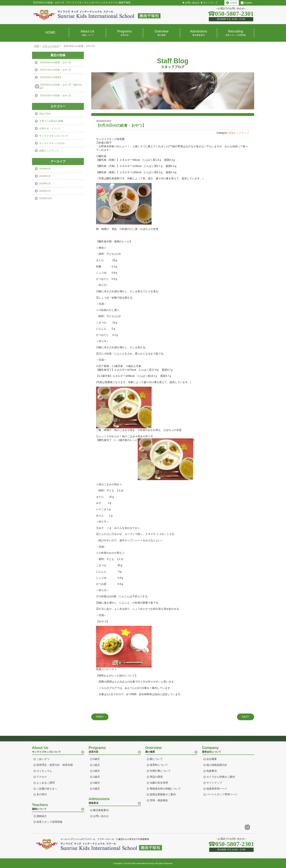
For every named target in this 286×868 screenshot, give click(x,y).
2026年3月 (45, 176)
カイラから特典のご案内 (221, 777)
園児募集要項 (101, 810)
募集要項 (115, 800)
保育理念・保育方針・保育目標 (55, 765)
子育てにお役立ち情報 (51, 121)
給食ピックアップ (239, 133)
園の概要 (171, 749)
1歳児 (96, 765)
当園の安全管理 (159, 783)
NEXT (245, 717)
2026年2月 (45, 183)
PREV (100, 717)
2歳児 (96, 771)
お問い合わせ (192, 3)
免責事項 (212, 771)
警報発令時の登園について (165, 789)
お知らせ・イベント (50, 128)
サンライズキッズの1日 (52, 143)
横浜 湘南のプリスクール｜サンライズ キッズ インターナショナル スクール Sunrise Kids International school (97, 15)
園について (156, 759)
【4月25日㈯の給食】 (51, 77)
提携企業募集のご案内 (163, 794)
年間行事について (160, 771)
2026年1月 (45, 191)
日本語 (232, 3)
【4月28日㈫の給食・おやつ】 (56, 62)
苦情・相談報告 (159, 800)
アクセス (42, 777)
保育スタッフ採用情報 (49, 822)
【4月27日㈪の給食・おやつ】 (56, 70)
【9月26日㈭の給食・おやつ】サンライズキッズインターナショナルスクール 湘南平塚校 (81, 3)
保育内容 (115, 749)
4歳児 (96, 783)
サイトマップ (210, 3)
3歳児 (96, 777)
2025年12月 (46, 198)
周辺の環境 (156, 777)
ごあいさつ (43, 759)
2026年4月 (45, 169)
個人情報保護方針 (217, 765)
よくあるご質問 (46, 783)
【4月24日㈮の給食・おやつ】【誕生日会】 (61, 86)
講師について (58, 806)
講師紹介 (42, 816)
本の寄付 (42, 794)
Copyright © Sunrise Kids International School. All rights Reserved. (143, 863)
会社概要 (212, 759)
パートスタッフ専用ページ (222, 794)
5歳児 (96, 789)
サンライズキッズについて (54, 136)
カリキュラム (44, 771)
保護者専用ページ (217, 789)
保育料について (159, 765)
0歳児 (96, 759)
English (246, 3)
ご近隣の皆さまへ (47, 789)
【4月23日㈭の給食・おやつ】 (56, 95)
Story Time (45, 114)
